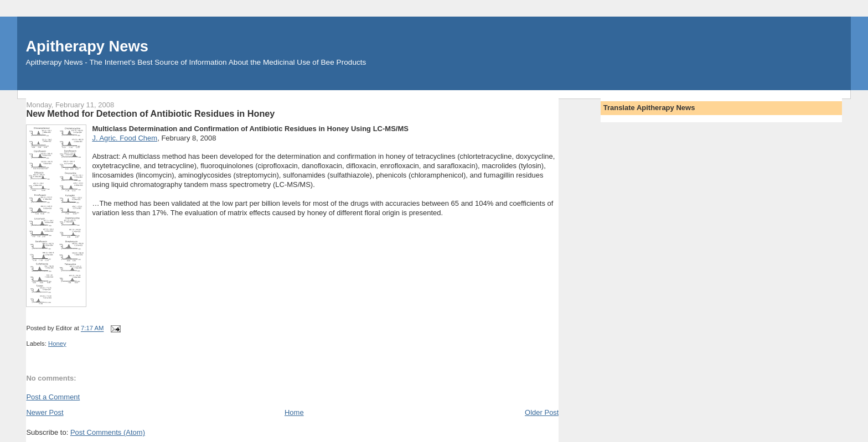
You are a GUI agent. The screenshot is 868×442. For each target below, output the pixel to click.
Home (294, 412)
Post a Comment (53, 397)
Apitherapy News (87, 46)
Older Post (542, 412)
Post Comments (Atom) (108, 432)
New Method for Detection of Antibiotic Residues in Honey (150, 113)
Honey (57, 344)
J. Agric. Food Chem (125, 138)
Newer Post (45, 412)
